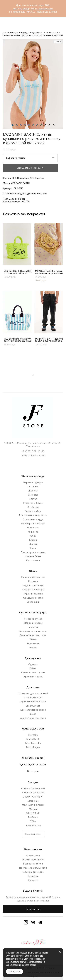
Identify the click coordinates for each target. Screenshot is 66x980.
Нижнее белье (33, 542)
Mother (33, 794)
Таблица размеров (33, 857)
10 (49, 125)
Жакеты (33, 476)
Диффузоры (33, 691)
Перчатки (33, 612)
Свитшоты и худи (33, 505)
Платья (33, 484)
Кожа (33, 533)
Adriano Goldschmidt (33, 774)
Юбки (33, 521)
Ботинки (33, 567)
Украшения (33, 629)
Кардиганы (33, 513)
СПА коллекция (33, 683)
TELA (33, 807)
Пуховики (33, 472)
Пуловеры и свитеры (33, 509)
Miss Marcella (33, 728)
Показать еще (33, 819)
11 (54, 125)
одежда (25, 32)
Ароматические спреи (33, 695)
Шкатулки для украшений (33, 679)
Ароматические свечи (33, 687)
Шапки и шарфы (33, 608)
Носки (33, 633)
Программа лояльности (33, 853)
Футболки (33, 492)
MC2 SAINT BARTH (33, 790)
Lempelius (33, 786)
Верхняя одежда (33, 468)
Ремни (33, 625)
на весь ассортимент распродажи (33, 9)
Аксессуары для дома (33, 703)
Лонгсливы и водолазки (33, 501)
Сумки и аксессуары (33, 658)
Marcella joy (33, 733)
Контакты (33, 865)
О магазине (33, 841)
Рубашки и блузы (33, 488)
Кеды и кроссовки (33, 571)
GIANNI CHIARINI (33, 782)
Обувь (33, 654)
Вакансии (33, 861)
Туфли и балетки (33, 579)
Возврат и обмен (33, 849)
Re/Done (33, 802)
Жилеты (33, 480)
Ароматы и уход (33, 662)
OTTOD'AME (33, 798)
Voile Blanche (33, 811)
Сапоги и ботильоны (33, 563)
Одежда (33, 650)
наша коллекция (10, 32)
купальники (37, 32)
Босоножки (33, 587)
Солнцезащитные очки (33, 620)
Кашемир (33, 517)
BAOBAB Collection (33, 778)
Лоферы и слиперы (33, 575)
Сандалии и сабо (33, 583)
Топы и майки (33, 496)
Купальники (33, 546)
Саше (33, 699)
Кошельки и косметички (33, 616)
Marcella (33, 720)
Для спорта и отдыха (33, 537)
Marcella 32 (33, 724)
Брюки (33, 525)
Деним (33, 529)
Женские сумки (33, 604)
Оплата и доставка (33, 845)
